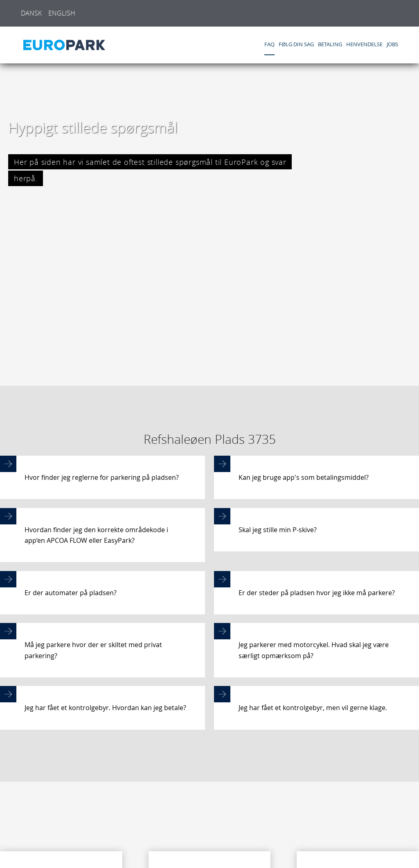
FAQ (269, 44)
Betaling (330, 44)
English (62, 13)
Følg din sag (296, 44)
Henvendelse (364, 44)
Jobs (392, 44)
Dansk (31, 13)
